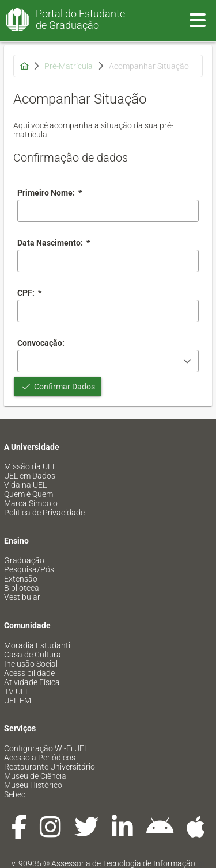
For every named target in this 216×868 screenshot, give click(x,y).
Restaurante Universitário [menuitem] (50, 767)
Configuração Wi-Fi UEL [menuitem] (46, 748)
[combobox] (108, 261)
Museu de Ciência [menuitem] (35, 776)
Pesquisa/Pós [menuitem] (29, 569)
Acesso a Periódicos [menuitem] (40, 758)
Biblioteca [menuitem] (22, 588)
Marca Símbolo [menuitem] (31, 503)
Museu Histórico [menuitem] (33, 785)
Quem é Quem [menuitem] (29, 494)
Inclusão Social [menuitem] (31, 664)
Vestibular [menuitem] (22, 597)
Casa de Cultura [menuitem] (33, 655)
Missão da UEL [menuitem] (30, 466)
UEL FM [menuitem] (18, 701)
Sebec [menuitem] (15, 794)
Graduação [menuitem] (24, 560)
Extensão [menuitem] (21, 579)
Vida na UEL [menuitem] (25, 485)
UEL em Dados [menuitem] (30, 476)
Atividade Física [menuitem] (32, 682)
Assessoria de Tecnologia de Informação (123, 863)
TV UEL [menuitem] (17, 691)
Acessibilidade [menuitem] (29, 673)
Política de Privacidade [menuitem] (44, 513)
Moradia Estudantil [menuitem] (38, 645)
